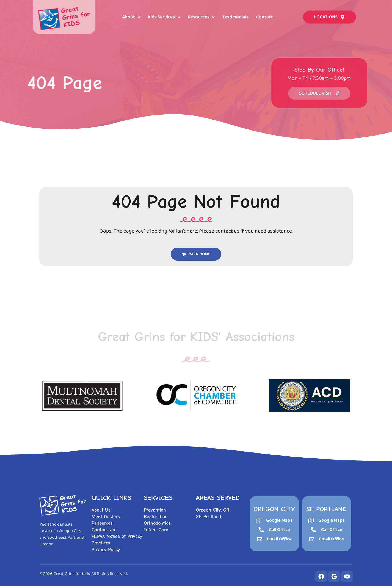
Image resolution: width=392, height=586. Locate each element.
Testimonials (235, 17)
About (131, 17)
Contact (265, 17)
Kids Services (164, 17)
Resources (201, 17)
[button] (131, 17)
